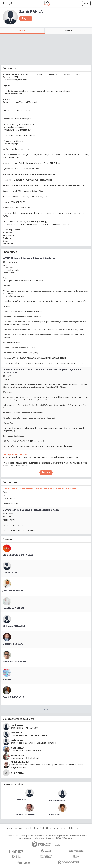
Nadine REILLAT (18, 748)
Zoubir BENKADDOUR (14, 697)
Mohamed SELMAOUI (14, 626)
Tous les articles (38, 838)
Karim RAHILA (17, 740)
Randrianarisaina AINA (15, 662)
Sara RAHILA (17, 733)
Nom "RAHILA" (18, 773)
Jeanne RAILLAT (18, 755)
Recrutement (39, 836)
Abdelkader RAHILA (20, 762)
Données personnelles (61, 836)
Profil (22, 31)
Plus (46, 709)
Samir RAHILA (17, 725)
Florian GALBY (10, 573)
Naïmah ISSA (55, 815)
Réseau (68, 31)
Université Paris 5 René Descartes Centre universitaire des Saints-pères (40, 488)
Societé (48, 836)
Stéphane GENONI (57, 800)
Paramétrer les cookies (79, 836)
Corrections (50, 838)
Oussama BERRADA (13, 644)
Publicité (30, 836)
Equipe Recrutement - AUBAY (18, 555)
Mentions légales (25, 838)
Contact (23, 836)
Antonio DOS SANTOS (26, 815)
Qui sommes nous (12, 836)
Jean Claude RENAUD (13, 590)
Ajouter (27, 18)
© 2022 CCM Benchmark (65, 838)
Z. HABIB (7, 679)
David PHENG (22, 800)
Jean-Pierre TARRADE (14, 608)
